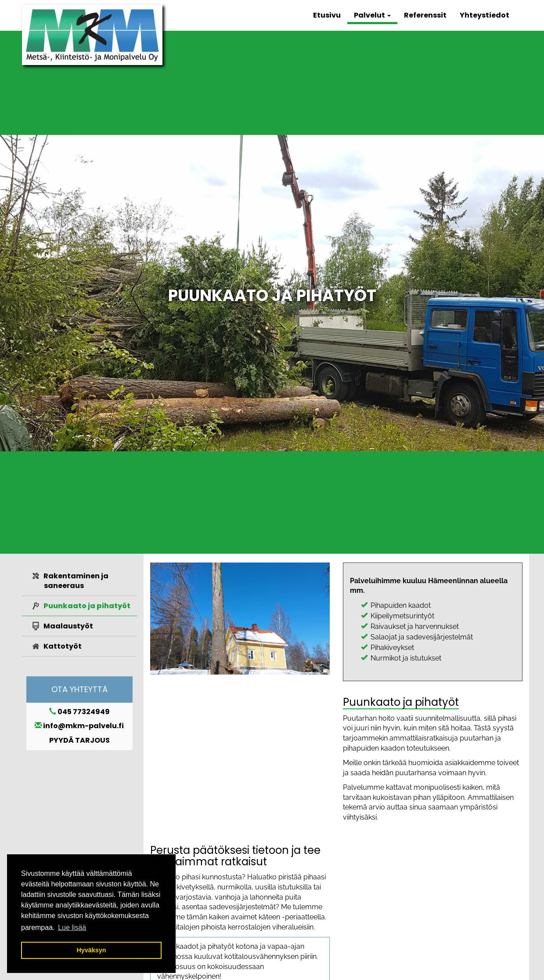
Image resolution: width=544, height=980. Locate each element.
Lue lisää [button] (72, 927)
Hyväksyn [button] (91, 950)
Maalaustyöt (68, 626)
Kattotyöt (63, 646)
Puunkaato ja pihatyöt (87, 606)
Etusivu (327, 15)
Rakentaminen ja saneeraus (76, 581)
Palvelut (372, 15)
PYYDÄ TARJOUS (79, 740)
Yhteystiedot (485, 15)
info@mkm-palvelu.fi (83, 726)
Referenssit (425, 15)
